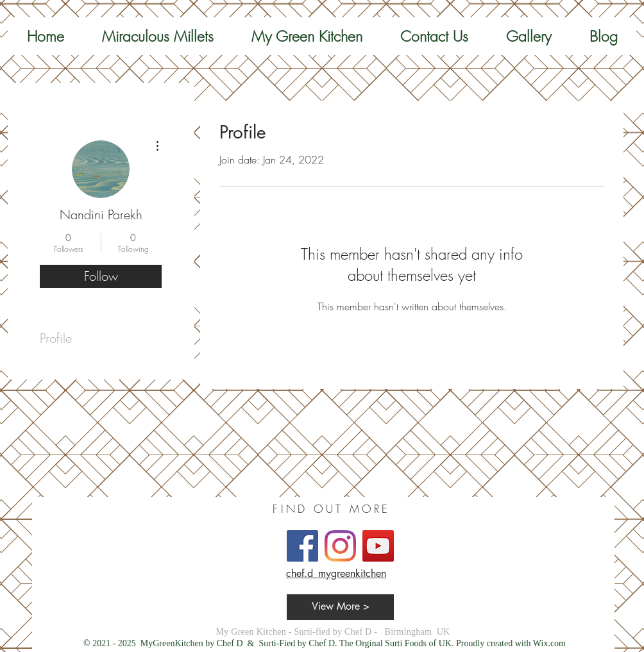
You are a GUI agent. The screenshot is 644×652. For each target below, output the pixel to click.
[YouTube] (378, 546)
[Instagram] (340, 546)
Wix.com (549, 643)
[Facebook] (302, 546)
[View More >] (340, 607)
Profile (56, 338)
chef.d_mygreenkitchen (336, 573)
